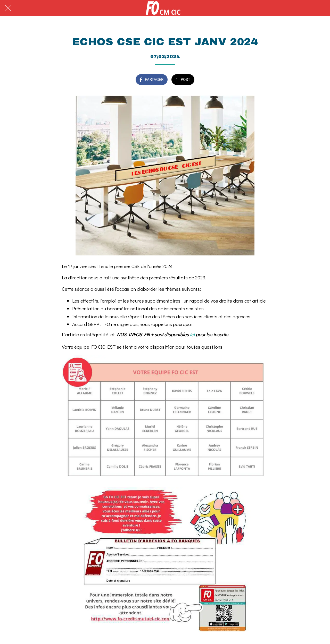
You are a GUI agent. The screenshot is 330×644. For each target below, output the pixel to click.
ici (192, 334)
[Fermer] (8, 8)
